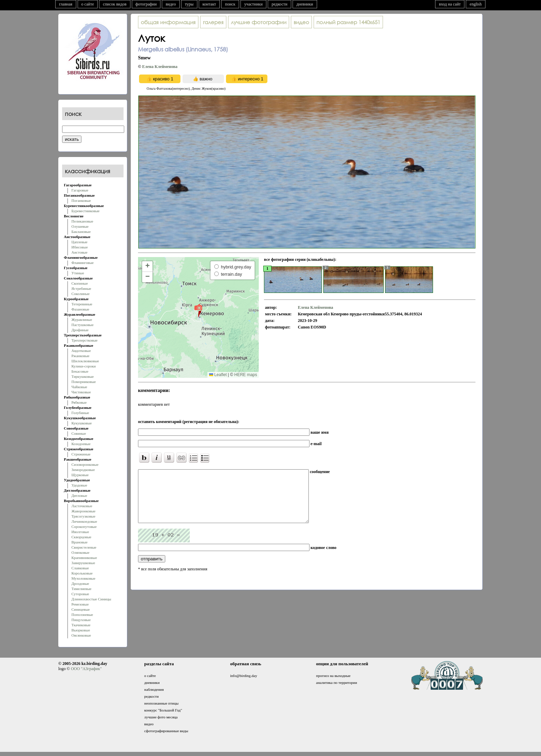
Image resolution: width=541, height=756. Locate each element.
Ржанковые (80, 356)
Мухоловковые (83, 578)
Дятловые (79, 495)
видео (171, 4)
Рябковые (79, 402)
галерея (213, 22)
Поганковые (81, 200)
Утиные (78, 273)
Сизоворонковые (85, 464)
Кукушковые (82, 423)
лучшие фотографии (259, 22)
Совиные (79, 433)
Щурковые (80, 475)
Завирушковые (83, 563)
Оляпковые (80, 552)
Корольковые (82, 573)
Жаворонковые (83, 511)
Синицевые (81, 609)
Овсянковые (81, 635)
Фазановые (80, 309)
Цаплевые (79, 242)
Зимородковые (83, 470)
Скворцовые (81, 537)
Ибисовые (80, 247)
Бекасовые (80, 371)
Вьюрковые (81, 630)
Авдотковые (81, 351)
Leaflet (218, 375)
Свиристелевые (84, 547)
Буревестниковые (85, 211)
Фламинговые (82, 263)
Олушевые (80, 226)
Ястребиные (81, 288)
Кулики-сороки (83, 366)
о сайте (88, 4)
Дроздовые (80, 583)
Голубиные (80, 413)
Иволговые (80, 532)
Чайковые (79, 387)
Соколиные (81, 294)
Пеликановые (82, 221)
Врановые (80, 542)
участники (253, 4)
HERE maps (246, 375)
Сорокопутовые (84, 527)
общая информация (168, 22)
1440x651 (348, 22)
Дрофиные (80, 330)
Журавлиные (82, 320)
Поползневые (82, 615)
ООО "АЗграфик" (86, 669)
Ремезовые (80, 604)
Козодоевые (81, 444)
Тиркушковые (83, 376)
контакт (209, 4)
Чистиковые (81, 392)
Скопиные (80, 283)
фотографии (146, 4)
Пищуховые (81, 620)
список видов (115, 4)
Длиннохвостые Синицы (91, 599)
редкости (279, 4)
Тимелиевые (81, 589)
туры (189, 4)
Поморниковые (84, 382)
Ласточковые (82, 506)
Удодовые (79, 485)
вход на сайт (450, 4)
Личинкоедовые (84, 521)
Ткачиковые (81, 625)
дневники (305, 4)
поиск (230, 4)
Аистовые (79, 252)
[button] (198, 311)
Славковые (80, 568)
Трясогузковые (83, 516)
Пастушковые (82, 325)
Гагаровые (80, 190)
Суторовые (80, 594)
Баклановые (81, 232)
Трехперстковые (85, 340)
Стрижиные (81, 454)
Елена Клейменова (160, 67)
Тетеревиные (82, 304)
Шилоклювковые (85, 361)
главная (66, 4)
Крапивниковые (84, 558)
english (476, 4)
